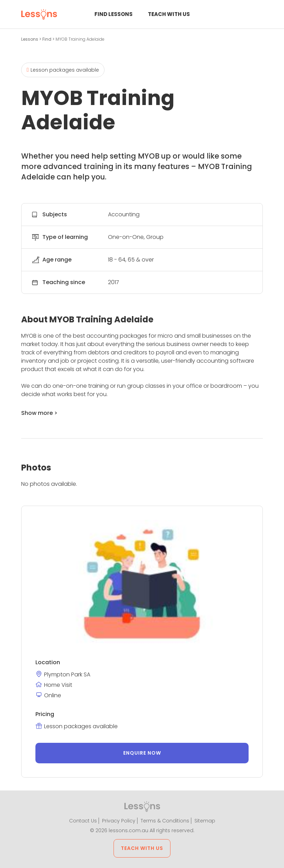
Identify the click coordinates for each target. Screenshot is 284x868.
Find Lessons (114, 14)
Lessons (30, 39)
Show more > (39, 413)
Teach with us (169, 14)
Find (47, 39)
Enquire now (142, 753)
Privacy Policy (119, 821)
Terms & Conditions (165, 821)
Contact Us (83, 821)
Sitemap (205, 821)
